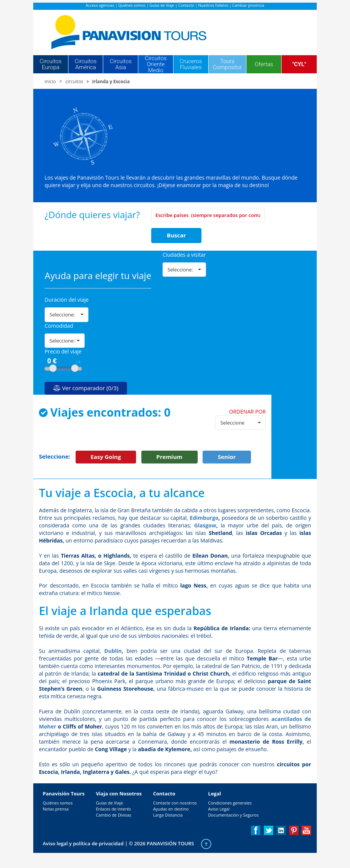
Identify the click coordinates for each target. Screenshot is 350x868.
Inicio (50, 81)
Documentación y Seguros (234, 815)
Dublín (113, 651)
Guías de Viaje (162, 5)
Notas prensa (56, 809)
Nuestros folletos (213, 5)
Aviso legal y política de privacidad (83, 843)
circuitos (74, 81)
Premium (170, 457)
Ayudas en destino (171, 809)
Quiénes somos (132, 5)
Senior (227, 457)
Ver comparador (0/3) (86, 388)
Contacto (186, 5)
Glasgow (205, 525)
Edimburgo (204, 518)
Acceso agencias (100, 5)
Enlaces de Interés (114, 809)
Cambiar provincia (248, 5)
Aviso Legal (219, 809)
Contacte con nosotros (175, 803)
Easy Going (106, 457)
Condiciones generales (230, 803)
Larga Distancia (168, 815)
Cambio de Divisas (114, 815)
